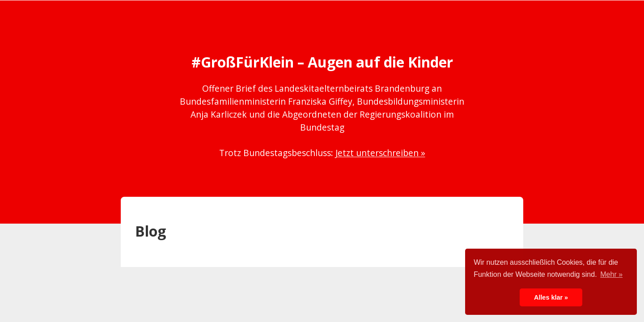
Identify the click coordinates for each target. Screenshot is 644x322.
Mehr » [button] (611, 274)
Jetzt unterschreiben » (380, 153)
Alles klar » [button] (551, 297)
